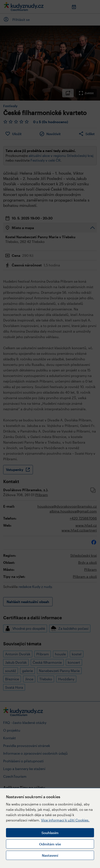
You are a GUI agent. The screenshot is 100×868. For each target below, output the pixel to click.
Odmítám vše (50, 844)
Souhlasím (50, 833)
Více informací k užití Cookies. (65, 820)
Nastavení (50, 855)
